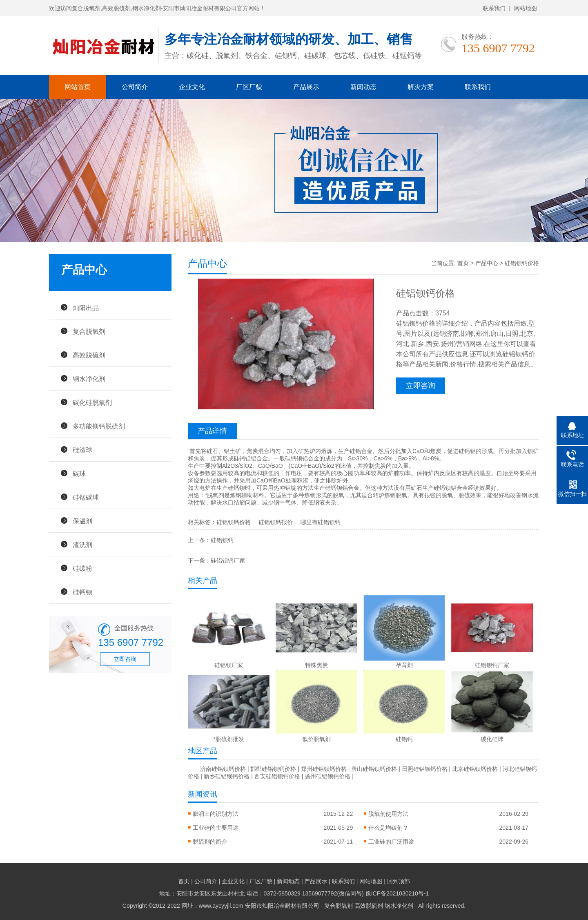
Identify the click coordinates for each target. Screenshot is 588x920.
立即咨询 (125, 659)
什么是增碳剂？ (388, 828)
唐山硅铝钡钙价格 (374, 769)
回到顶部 (399, 881)
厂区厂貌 (249, 87)
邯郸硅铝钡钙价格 (273, 769)
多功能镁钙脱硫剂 (99, 426)
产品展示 (306, 87)
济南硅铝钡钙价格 (223, 769)
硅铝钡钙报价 (276, 522)
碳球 (79, 473)
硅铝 (355, 451)
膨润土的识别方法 (216, 814)
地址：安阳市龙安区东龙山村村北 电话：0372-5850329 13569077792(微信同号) (262, 893)
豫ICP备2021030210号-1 (397, 893)
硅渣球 (82, 450)
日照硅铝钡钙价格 (425, 769)
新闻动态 (363, 87)
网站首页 (78, 87)
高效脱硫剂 (89, 355)
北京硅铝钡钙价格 (475, 769)
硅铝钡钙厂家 (228, 560)
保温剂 (82, 521)
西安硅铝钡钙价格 (277, 776)
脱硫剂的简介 (210, 842)
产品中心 (487, 263)
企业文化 (192, 87)
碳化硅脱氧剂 (92, 402)
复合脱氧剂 (89, 331)
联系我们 (494, 8)
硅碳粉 (82, 568)
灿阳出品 (86, 308)
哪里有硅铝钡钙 (321, 522)
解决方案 (421, 87)
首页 (463, 263)
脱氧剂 (216, 495)
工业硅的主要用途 (216, 828)
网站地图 (526, 8)
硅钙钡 (82, 592)
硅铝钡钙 (222, 540)
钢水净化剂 (89, 379)
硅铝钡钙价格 (234, 522)
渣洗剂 (82, 545)
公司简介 (135, 87)
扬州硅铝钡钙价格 (327, 776)
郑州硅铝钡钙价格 (324, 769)
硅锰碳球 (86, 497)
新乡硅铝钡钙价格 (227, 776)
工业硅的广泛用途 (391, 842)
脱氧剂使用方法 (388, 814)
